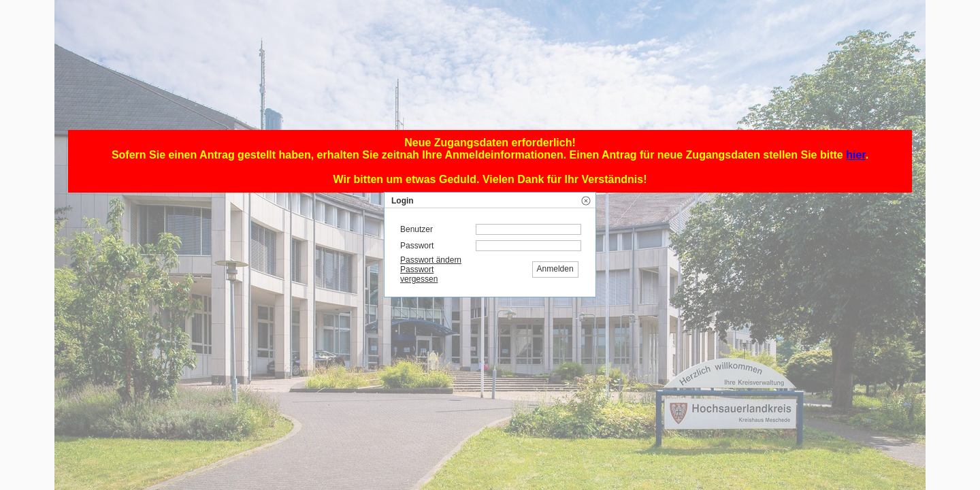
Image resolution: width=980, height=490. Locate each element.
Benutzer (416, 229)
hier (855, 155)
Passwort (417, 246)
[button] (586, 201)
